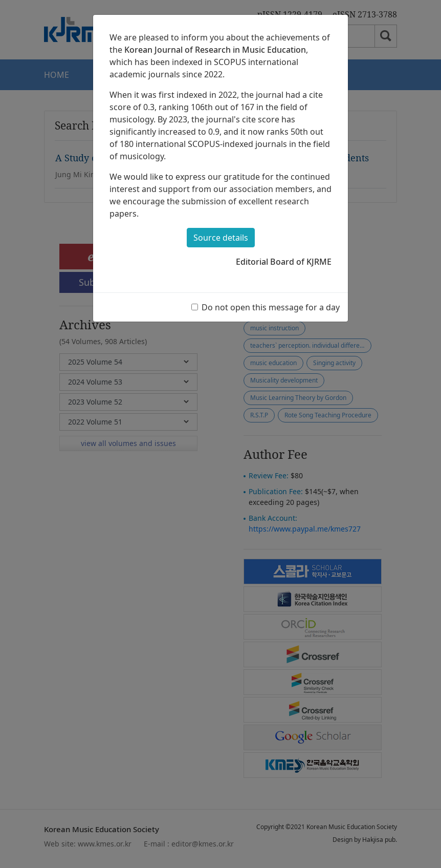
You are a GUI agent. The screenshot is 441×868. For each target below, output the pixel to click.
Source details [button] (221, 238)
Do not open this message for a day (271, 307)
